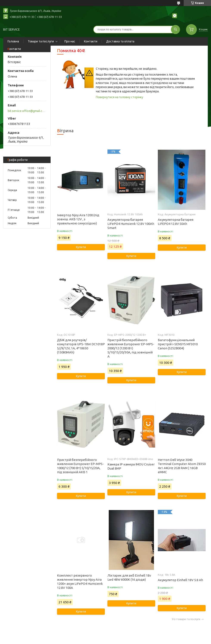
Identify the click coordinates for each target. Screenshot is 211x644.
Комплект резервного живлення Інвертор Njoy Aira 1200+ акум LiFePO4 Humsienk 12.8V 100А (80, 582)
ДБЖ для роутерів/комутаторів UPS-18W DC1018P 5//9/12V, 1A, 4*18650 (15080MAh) (81, 346)
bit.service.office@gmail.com (27, 111)
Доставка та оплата (120, 41)
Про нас (70, 41)
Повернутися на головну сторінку (119, 97)
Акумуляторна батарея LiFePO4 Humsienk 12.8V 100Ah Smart (131, 224)
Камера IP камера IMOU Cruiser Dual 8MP (131, 466)
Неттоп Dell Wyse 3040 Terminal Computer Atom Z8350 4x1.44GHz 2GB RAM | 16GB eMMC (182, 466)
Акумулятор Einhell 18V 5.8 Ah (180, 580)
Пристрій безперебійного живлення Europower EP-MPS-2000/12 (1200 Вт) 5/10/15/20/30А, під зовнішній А (131, 348)
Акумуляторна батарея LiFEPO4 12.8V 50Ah (176, 222)
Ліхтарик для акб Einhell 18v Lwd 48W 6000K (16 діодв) (129, 577)
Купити (81, 247)
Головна (13, 41)
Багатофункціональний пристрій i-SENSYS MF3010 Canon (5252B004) (178, 344)
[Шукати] (175, 30)
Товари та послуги (41, 41)
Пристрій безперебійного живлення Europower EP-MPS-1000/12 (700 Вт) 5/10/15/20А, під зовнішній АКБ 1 (80, 466)
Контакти (91, 41)
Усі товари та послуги (186, 619)
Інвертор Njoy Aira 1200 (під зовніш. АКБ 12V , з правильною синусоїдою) (78, 219)
